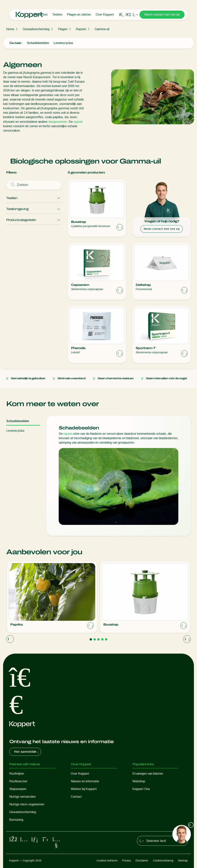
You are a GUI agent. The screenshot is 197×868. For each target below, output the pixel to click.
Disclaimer (142, 861)
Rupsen (81, 29)
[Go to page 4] (102, 639)
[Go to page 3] (98, 639)
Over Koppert (105, 15)
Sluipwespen (18, 789)
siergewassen (58, 122)
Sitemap (183, 861)
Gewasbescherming (36, 29)
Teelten (57, 15)
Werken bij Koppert (84, 789)
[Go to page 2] (95, 639)
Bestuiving (16, 820)
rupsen (78, 122)
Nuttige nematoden (22, 797)
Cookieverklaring (163, 861)
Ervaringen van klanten (148, 774)
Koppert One (141, 789)
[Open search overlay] (121, 15)
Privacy (127, 861)
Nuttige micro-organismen (27, 804)
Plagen (63, 29)
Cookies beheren (107, 861)
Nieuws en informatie (85, 781)
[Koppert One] (128, 15)
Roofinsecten (18, 781)
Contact (76, 797)
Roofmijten (17, 774)
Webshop (139, 781)
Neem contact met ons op (162, 15)
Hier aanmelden (27, 752)
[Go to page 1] (91, 639)
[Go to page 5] (106, 639)
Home (10, 29)
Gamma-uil (102, 29)
